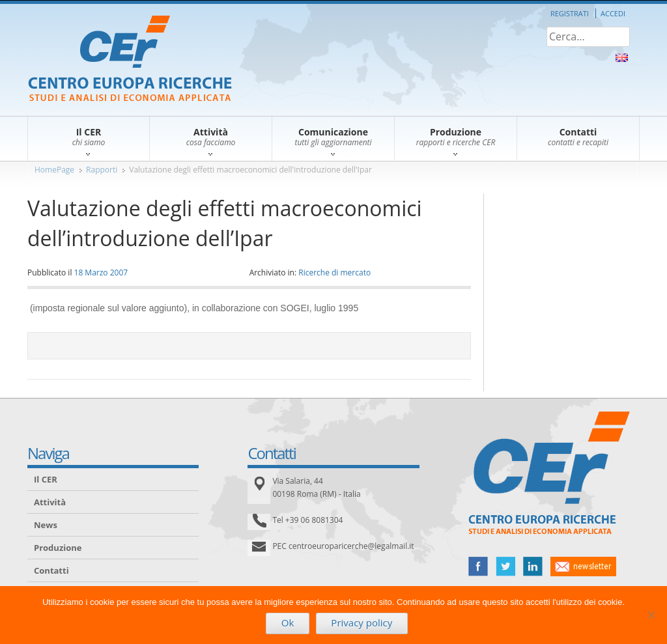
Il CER (46, 479)
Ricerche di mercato (334, 273)
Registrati (570, 13)
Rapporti (102, 170)
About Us (622, 58)
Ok (288, 623)
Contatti (51, 570)
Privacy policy (362, 623)
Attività (50, 502)
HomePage (54, 170)
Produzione (58, 548)
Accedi (613, 13)
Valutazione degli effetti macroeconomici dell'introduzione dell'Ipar (250, 170)
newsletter (583, 567)
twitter (505, 567)
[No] (651, 615)
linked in (533, 567)
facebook (478, 567)
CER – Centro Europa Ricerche (130, 60)
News (46, 525)
